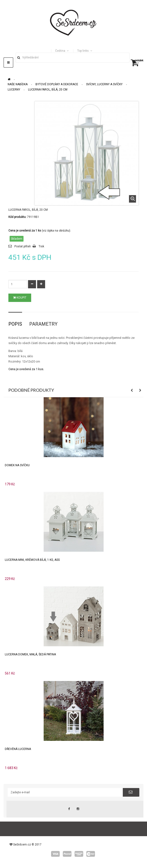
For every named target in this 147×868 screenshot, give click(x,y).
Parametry (43, 324)
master (79, 854)
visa (55, 854)
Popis (15, 324)
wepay (91, 854)
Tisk (41, 246)
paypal (67, 854)
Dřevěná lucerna (18, 749)
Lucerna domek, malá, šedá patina (30, 654)
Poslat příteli (23, 246)
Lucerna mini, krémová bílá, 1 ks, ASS (32, 560)
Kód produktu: (17, 217)
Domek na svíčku (17, 465)
